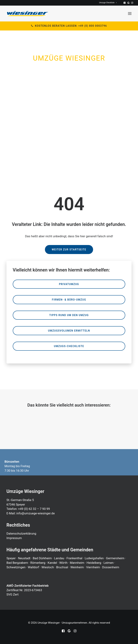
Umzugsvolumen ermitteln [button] (69, 331)
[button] (125, 3)
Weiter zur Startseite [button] (69, 250)
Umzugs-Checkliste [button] (69, 346)
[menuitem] (108, 3)
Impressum (14, 538)
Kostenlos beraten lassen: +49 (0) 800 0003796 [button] (69, 26)
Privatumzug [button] (69, 284)
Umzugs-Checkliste (108, 3)
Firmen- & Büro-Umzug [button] (69, 300)
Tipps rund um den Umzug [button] (69, 315)
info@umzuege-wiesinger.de (35, 513)
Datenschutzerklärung (21, 533)
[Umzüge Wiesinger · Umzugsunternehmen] (28, 14)
